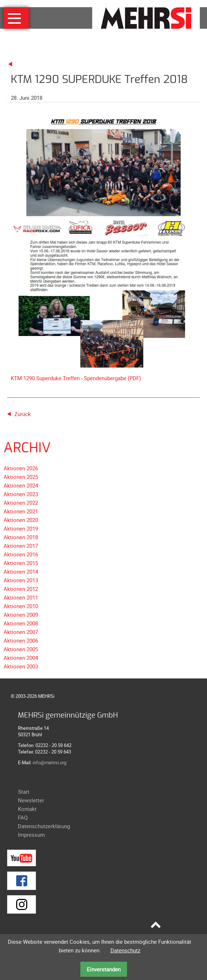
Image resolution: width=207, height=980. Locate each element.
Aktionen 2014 (21, 571)
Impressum (31, 835)
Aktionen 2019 (21, 528)
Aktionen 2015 (21, 563)
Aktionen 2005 (21, 649)
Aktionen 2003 (21, 666)
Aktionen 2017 (21, 546)
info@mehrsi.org (50, 762)
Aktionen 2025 (21, 477)
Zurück (23, 414)
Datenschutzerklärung (44, 826)
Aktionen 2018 (21, 537)
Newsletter (31, 800)
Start (24, 792)
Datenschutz (125, 950)
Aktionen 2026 (21, 468)
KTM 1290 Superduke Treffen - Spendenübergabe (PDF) (76, 378)
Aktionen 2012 (21, 589)
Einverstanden (104, 969)
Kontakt (27, 809)
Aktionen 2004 (21, 658)
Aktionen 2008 (21, 623)
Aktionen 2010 (21, 606)
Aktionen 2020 (21, 520)
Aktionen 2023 (21, 494)
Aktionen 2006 (21, 640)
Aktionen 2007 (21, 632)
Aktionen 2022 (21, 503)
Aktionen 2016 (21, 554)
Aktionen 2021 (21, 511)
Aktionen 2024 (21, 485)
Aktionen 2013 (21, 580)
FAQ (23, 817)
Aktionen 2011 (21, 597)
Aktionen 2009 (21, 615)
